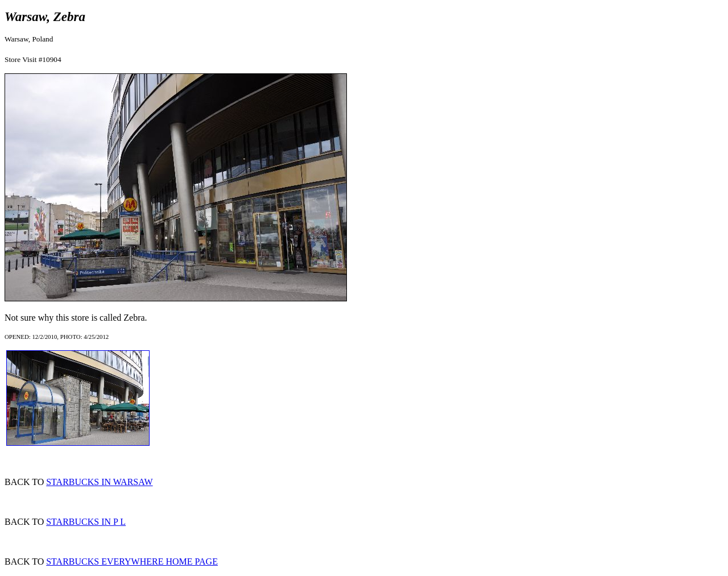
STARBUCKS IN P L (86, 522)
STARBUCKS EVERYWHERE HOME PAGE (132, 562)
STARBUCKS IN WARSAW (99, 482)
